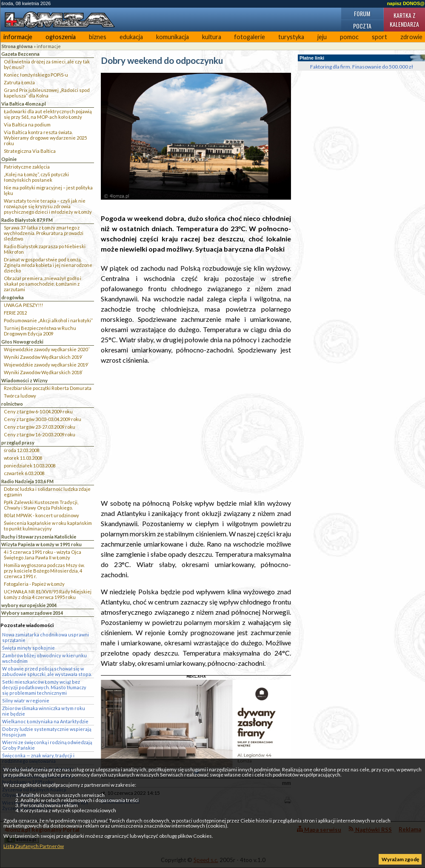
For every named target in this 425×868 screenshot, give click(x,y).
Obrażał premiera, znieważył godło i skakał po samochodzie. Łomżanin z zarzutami (43, 284)
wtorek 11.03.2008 (23, 458)
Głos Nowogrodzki (22, 342)
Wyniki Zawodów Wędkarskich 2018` (43, 372)
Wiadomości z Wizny (24, 380)
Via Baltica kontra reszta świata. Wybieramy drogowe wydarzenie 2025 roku (45, 138)
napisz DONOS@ (406, 3)
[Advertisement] (196, 432)
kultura (212, 37)
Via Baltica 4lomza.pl (24, 104)
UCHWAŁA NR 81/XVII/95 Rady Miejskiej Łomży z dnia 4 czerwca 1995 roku (48, 594)
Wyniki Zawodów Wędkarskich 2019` (43, 357)
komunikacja (173, 37)
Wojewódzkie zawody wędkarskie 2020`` (47, 349)
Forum (362, 13)
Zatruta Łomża (19, 82)
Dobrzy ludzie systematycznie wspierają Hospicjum (47, 732)
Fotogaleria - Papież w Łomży (34, 584)
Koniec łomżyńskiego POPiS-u (36, 75)
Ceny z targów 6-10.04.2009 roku (38, 411)
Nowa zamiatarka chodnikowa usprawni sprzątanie (46, 637)
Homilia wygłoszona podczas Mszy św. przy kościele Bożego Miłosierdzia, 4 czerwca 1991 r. (44, 571)
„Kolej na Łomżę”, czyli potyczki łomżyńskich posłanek (36, 177)
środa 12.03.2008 (21, 450)
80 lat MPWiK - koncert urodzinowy (41, 515)
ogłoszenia (61, 37)
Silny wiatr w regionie (26, 700)
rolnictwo (12, 404)
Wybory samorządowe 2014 (32, 613)
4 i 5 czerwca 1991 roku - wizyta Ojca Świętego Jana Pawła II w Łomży (43, 555)
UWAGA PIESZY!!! (23, 305)
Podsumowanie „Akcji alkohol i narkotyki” (48, 320)
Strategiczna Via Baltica (30, 151)
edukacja (131, 37)
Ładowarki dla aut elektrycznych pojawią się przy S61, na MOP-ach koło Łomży (48, 114)
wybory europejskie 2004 (29, 605)
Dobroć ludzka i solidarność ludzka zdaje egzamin (47, 492)
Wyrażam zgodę (400, 859)
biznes (98, 37)
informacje (18, 37)
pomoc (349, 37)
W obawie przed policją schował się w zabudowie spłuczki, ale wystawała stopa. (47, 671)
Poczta (362, 26)
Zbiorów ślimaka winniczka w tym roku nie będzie (44, 711)
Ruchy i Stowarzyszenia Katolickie (39, 537)
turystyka (291, 37)
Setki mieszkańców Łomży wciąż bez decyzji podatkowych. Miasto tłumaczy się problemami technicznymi (44, 687)
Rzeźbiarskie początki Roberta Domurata (48, 388)
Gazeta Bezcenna (20, 54)
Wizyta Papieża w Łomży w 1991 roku (41, 544)
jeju (322, 37)
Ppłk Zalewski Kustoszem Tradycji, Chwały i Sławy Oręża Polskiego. (41, 505)
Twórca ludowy (20, 396)
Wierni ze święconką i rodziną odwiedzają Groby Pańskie (47, 745)
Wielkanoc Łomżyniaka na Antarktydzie (45, 721)
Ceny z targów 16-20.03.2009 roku (40, 434)
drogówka (13, 297)
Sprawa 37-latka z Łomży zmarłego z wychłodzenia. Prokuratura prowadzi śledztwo (44, 233)
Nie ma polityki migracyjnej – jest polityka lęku (48, 190)
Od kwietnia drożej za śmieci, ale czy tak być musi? (47, 64)
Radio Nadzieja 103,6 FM (27, 481)
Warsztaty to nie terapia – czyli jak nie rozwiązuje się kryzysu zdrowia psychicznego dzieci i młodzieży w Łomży (48, 206)
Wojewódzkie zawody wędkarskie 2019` (46, 365)
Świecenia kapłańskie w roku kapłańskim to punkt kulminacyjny (48, 526)
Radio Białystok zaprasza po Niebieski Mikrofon (45, 249)
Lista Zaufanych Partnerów (34, 846)
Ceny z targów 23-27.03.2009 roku (40, 427)
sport (379, 37)
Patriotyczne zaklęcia (27, 167)
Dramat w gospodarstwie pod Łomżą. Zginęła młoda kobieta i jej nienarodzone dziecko (48, 265)
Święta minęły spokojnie (29, 648)
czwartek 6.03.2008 (24, 473)
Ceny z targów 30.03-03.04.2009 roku (43, 419)
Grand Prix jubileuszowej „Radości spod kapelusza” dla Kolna (47, 93)
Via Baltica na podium (27, 125)
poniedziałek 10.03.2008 (30, 466)
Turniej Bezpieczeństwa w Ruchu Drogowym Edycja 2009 (40, 331)
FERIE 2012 (15, 313)
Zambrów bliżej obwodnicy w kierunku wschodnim (44, 658)
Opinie (9, 159)
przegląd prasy (18, 443)
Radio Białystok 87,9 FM (27, 220)
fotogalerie (250, 37)
